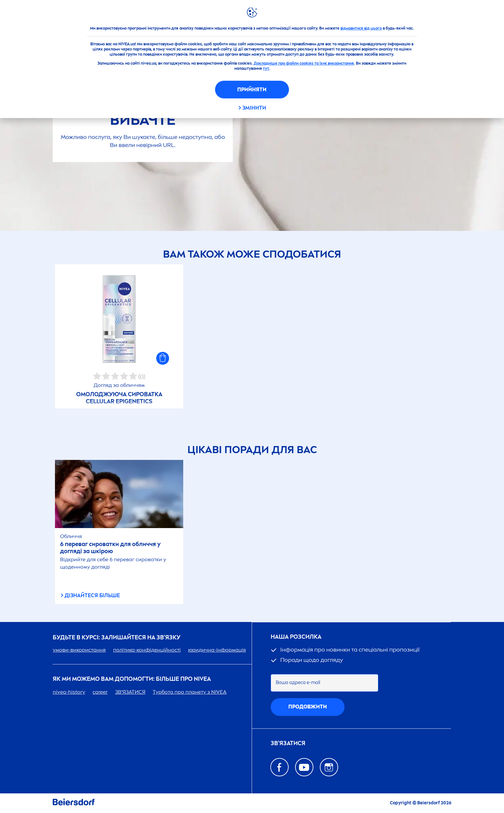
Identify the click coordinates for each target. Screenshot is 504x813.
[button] (163, 358)
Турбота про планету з (190, 692)
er (100, 692)
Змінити (254, 108)
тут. (266, 69)
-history (69, 692)
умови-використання (79, 650)
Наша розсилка (296, 637)
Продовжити (308, 707)
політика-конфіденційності (147, 650)
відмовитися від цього (361, 28)
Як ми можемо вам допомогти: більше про (132, 679)
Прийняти (252, 90)
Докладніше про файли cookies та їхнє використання (304, 63)
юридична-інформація (217, 650)
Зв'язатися (288, 743)
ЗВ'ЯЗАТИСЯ (130, 692)
